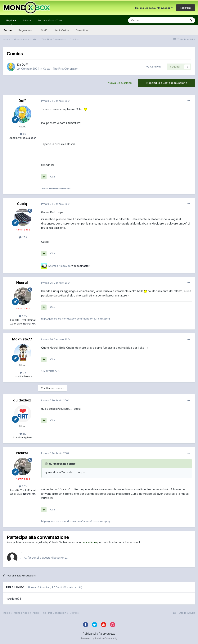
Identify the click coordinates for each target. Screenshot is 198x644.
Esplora (11, 22)
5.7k (23, 316)
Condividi (154, 67)
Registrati (186, 8)
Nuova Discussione (120, 83)
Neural (22, 283)
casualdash (29, 138)
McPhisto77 (22, 339)
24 (23, 372)
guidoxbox (22, 400)
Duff (25, 65)
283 (23, 237)
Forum (8, 30)
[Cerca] (146, 20)
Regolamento (26, 30)
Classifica (82, 30)
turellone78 (14, 599)
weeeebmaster (80, 266)
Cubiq (22, 204)
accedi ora (90, 542)
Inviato (56, 101)
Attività (27, 20)
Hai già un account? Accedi (154, 8)
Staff (44, 30)
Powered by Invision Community (99, 638)
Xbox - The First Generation (61, 69)
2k (23, 134)
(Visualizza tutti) (73, 587)
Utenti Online (61, 30)
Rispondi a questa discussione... (46, 558)
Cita (53, 177)
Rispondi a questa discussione (167, 83)
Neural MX (29, 324)
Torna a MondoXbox (50, 20)
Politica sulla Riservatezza (99, 634)
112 (23, 434)
